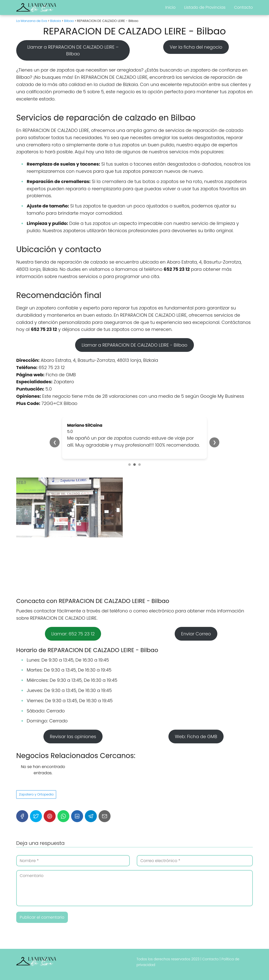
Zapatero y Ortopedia (36, 794)
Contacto (243, 7)
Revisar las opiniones (73, 736)
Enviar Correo (196, 634)
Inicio (170, 7)
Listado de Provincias (205, 7)
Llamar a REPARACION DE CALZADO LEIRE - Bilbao (134, 345)
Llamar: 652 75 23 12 (73, 634)
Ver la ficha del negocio (196, 47)
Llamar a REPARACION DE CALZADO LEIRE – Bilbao (73, 50)
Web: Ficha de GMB (196, 736)
